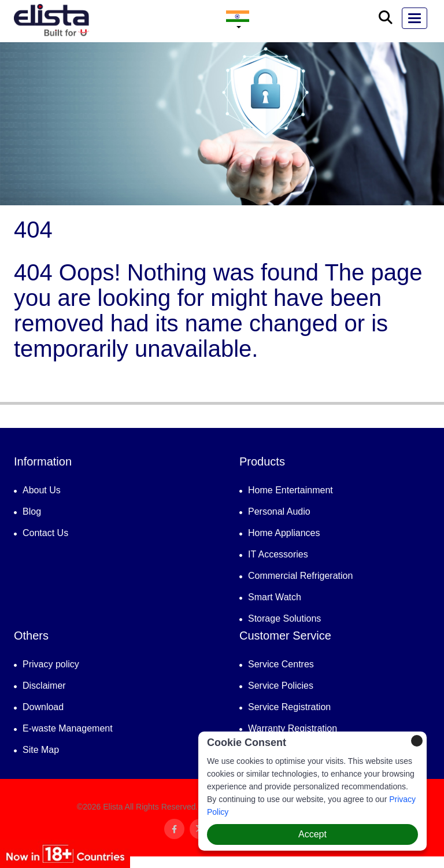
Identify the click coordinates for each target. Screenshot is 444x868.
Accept (312, 834)
